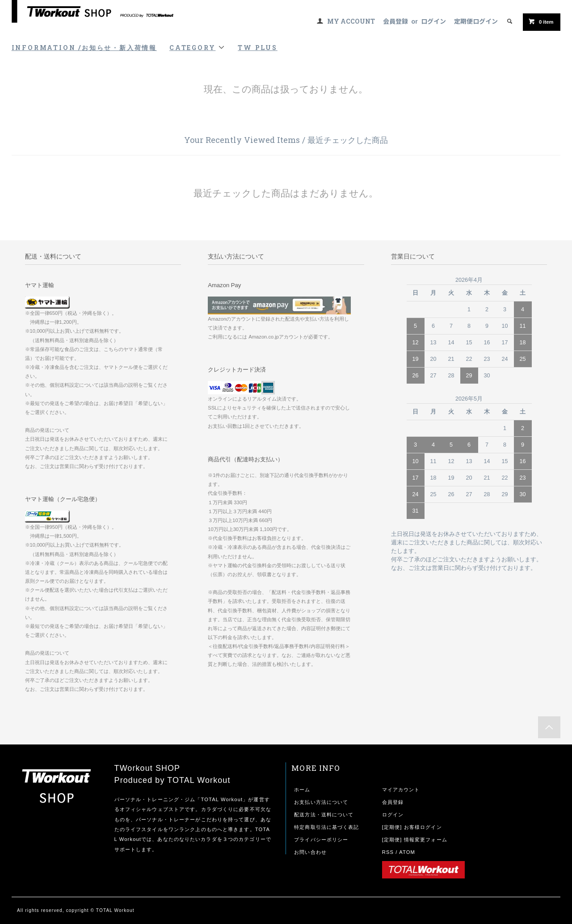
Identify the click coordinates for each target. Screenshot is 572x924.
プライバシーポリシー (321, 840)
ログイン (433, 21)
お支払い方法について (321, 802)
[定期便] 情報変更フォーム (415, 840)
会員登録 (395, 21)
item (541, 21)
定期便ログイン (476, 21)
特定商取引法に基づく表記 (326, 827)
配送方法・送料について (324, 815)
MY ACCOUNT (351, 21)
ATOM (407, 852)
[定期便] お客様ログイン (412, 827)
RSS (388, 852)
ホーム (302, 790)
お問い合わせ (310, 852)
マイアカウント (401, 790)
